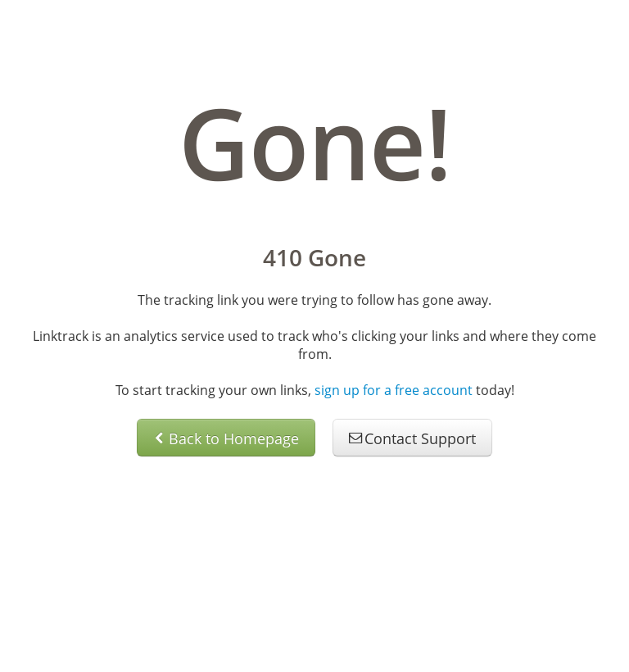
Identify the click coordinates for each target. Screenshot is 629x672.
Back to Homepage (226, 438)
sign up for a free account (394, 390)
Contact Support (412, 438)
